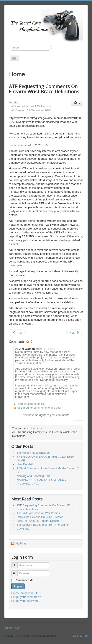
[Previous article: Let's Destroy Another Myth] (17, 333)
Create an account (25, 593)
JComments (78, 420)
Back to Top (80, 636)
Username (16, 563)
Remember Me (24, 580)
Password (16, 571)
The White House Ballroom (34, 453)
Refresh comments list (31, 404)
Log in (18, 586)
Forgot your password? (26, 601)
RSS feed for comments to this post (39, 408)
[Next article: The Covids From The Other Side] (75, 333)
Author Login (12, 628)
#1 (17, 349)
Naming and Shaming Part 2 (34, 476)
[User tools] (77, 103)
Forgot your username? (26, 597)
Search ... (9, 45)
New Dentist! (25, 464)
